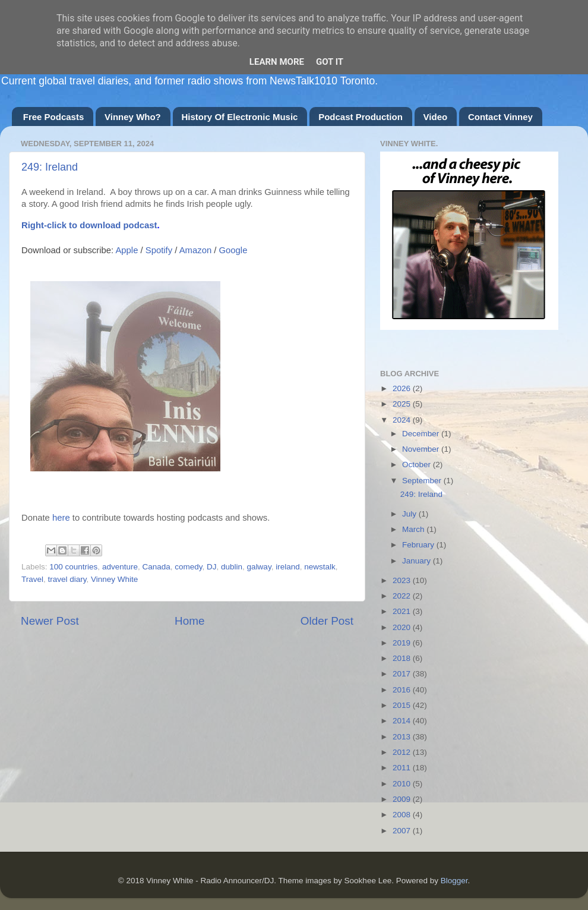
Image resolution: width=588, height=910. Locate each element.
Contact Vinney (500, 117)
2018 (403, 658)
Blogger (454, 881)
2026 (403, 388)
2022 (403, 596)
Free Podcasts (54, 117)
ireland (288, 567)
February (419, 545)
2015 (403, 705)
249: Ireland (50, 167)
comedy (188, 567)
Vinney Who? (133, 117)
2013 (403, 737)
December (422, 434)
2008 (403, 815)
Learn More (277, 62)
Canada (156, 567)
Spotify (159, 250)
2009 (403, 799)
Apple (127, 250)
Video (436, 117)
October (418, 465)
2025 (403, 404)
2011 (403, 768)
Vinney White (114, 579)
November (422, 449)
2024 (403, 420)
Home (189, 621)
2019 (403, 643)
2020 (403, 627)
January (418, 561)
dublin (232, 567)
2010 (403, 784)
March (414, 529)
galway (259, 567)
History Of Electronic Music (240, 117)
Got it (330, 62)
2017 (403, 674)
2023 (403, 580)
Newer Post (50, 621)
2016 (403, 690)
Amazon (195, 250)
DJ (212, 567)
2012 (403, 752)
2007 (403, 831)
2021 (403, 611)
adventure (120, 567)
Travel (32, 579)
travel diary (67, 579)
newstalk (320, 567)
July (410, 514)
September (423, 481)
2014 (403, 721)
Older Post (327, 621)
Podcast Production (361, 117)
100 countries (73, 567)
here (61, 518)
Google (233, 250)
